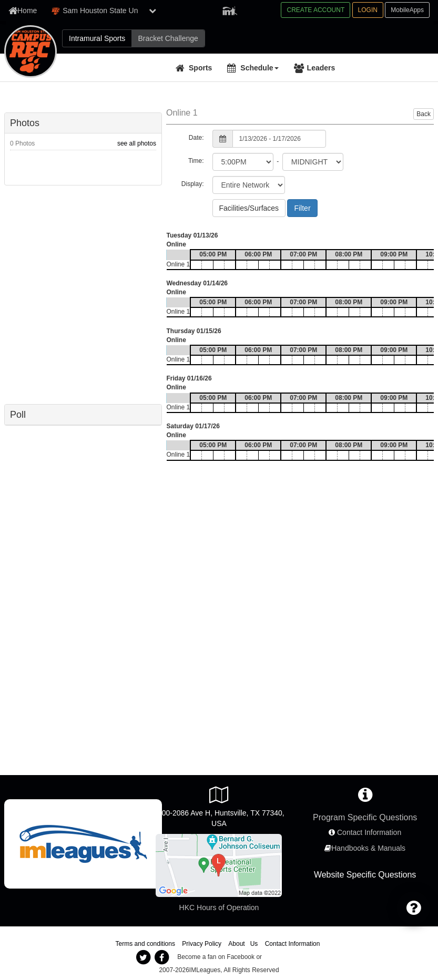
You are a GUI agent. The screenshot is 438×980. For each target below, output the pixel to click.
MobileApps (407, 10)
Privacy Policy (202, 944)
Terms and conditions (145, 944)
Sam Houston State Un (94, 11)
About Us (243, 944)
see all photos (137, 143)
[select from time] (243, 162)
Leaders (321, 68)
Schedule (259, 68)
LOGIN (368, 10)
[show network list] (152, 11)
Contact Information (369, 832)
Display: (193, 184)
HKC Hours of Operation (219, 907)
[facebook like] (83, 293)
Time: (196, 161)
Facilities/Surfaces (249, 208)
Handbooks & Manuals (368, 848)
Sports (200, 68)
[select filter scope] (249, 185)
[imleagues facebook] (162, 957)
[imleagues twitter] (144, 957)
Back (424, 114)
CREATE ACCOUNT (315, 10)
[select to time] (313, 162)
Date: (196, 138)
